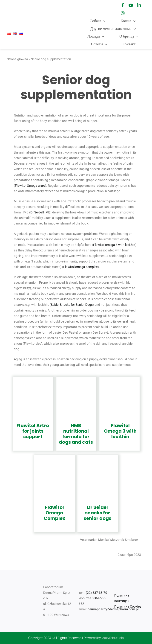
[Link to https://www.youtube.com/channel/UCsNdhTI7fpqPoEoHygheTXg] (131, 5)
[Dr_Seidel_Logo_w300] (20, 7)
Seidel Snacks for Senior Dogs (72, 305)
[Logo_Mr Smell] (75, 4)
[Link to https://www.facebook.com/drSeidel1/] (123, 5)
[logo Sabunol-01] (48, 8)
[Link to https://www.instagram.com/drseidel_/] (123, 13)
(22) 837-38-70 (96, 593)
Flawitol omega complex (80, 267)
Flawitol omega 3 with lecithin (114, 245)
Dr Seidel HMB (40, 212)
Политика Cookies (128, 606)
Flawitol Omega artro (30, 186)
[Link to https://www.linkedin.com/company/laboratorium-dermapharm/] (139, 5)
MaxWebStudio (113, 638)
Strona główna (17, 59)
